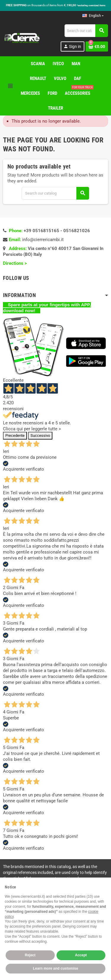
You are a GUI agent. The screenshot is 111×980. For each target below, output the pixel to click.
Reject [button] (30, 955)
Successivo (40, 436)
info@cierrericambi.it (43, 240)
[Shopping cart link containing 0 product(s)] (97, 46)
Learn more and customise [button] (55, 968)
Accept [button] (81, 955)
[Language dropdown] (93, 16)
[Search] (86, 31)
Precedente (15, 436)
